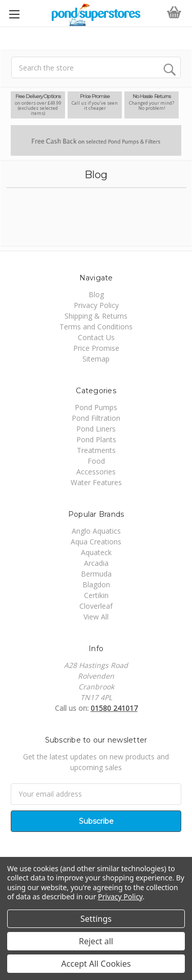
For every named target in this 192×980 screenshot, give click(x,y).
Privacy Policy (96, 305)
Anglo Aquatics (96, 531)
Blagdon (96, 584)
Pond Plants (96, 439)
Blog (96, 294)
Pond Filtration (96, 418)
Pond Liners (96, 429)
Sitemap (96, 359)
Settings (96, 919)
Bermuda (96, 574)
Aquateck (96, 552)
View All (96, 617)
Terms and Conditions (96, 327)
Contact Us (96, 337)
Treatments (96, 450)
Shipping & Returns (96, 316)
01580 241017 (114, 708)
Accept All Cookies (96, 964)
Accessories (96, 472)
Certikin (96, 595)
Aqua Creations (96, 542)
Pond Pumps (96, 407)
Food (96, 461)
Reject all (96, 941)
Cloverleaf (96, 606)
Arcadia (96, 563)
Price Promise (96, 348)
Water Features (96, 482)
